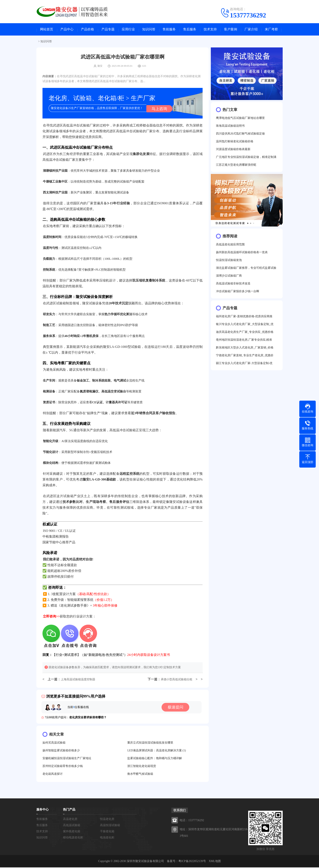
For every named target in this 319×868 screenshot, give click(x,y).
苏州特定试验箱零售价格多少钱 (63, 767)
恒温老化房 (107, 820)
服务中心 (42, 810)
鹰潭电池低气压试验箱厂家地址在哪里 (240, 119)
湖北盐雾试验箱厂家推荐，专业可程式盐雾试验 (246, 269)
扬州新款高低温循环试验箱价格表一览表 (242, 253)
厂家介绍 (251, 30)
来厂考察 (271, 30)
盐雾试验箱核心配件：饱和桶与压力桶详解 (155, 759)
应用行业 (128, 30)
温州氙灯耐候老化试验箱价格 (235, 142)
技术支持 (210, 30)
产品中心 (67, 30)
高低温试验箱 (72, 826)
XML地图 (215, 862)
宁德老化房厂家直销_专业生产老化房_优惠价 (245, 356)
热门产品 (69, 810)
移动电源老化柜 (73, 838)
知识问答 (149, 30)
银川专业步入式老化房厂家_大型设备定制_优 (245, 325)
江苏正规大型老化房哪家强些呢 (236, 166)
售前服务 (169, 30)
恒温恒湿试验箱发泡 (229, 261)
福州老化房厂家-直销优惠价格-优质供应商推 (244, 317)
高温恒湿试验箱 (110, 826)
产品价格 (87, 30)
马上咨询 (158, 109)
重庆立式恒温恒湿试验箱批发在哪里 (150, 743)
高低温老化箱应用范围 (230, 245)
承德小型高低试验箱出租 (177, 680)
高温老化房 (70, 820)
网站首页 (47, 30)
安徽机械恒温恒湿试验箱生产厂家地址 (67, 759)
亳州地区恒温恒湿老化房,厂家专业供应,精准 (244, 341)
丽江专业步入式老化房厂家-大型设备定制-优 (244, 364)
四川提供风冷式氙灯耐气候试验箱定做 (240, 135)
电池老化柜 (107, 838)
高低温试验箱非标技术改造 (233, 285)
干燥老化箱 (107, 832)
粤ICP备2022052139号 (192, 862)
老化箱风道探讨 (53, 774)
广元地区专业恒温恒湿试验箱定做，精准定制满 (246, 158)
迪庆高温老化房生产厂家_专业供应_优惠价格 (245, 333)
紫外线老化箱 (72, 832)
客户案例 (231, 30)
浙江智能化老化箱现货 (142, 767)
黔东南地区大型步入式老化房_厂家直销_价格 (245, 349)
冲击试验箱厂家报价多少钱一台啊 (238, 292)
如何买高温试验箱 (54, 743)
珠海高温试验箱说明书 (230, 127)
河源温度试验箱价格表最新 (233, 150)
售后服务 (190, 30)
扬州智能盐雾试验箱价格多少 (61, 751)
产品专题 (108, 30)
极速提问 (177, 708)
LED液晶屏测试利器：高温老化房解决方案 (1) (157, 751)
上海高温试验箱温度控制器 (78, 680)
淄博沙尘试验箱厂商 (229, 277)
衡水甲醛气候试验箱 (140, 774)
